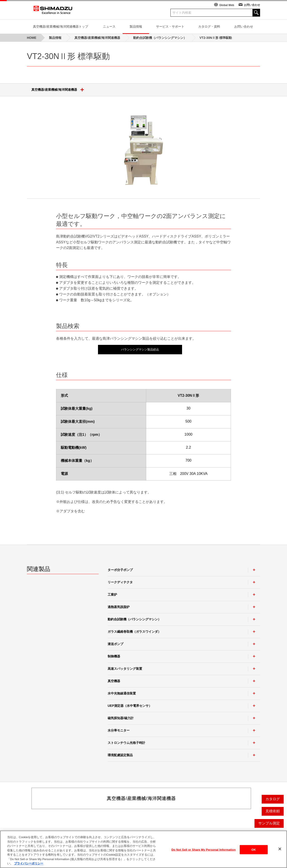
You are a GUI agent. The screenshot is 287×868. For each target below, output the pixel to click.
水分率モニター (119, 730)
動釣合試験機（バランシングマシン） (134, 619)
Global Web (227, 5)
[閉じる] (280, 851)
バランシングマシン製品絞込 (140, 349)
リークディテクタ (120, 582)
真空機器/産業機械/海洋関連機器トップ (61, 26)
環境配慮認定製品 (120, 755)
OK (254, 851)
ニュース (109, 26)
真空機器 (114, 681)
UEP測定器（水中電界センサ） (130, 706)
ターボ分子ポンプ (120, 570)
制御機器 (114, 656)
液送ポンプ (115, 644)
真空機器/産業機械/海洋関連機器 (59, 90)
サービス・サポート (170, 26)
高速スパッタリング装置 (125, 669)
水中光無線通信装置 (122, 693)
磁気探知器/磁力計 (121, 718)
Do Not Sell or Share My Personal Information (204, 851)
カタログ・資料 (209, 26)
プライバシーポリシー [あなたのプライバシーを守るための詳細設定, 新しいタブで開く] (29, 865)
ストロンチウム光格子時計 (126, 743)
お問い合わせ (252, 5)
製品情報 (136, 26)
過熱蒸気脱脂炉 (119, 607)
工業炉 (112, 595)
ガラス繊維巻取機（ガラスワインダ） (134, 632)
